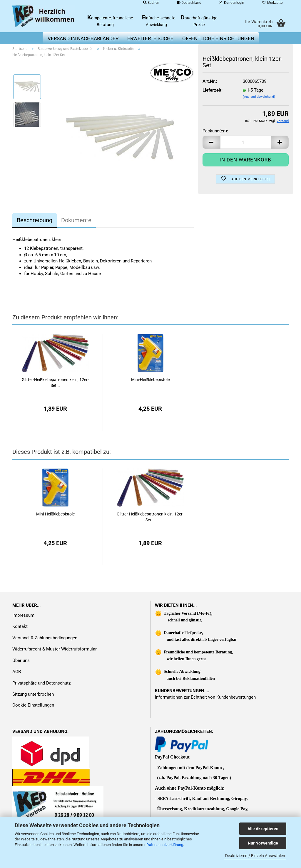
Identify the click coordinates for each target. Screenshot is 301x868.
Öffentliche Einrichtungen (218, 38)
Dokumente (76, 220)
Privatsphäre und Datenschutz (41, 683)
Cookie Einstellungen (33, 705)
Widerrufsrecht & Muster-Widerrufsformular (55, 649)
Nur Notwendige (263, 843)
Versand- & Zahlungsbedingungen (45, 638)
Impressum (23, 615)
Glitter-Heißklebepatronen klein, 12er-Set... (55, 382)
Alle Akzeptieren (263, 829)
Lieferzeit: (213, 90)
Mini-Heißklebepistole (150, 380)
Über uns (21, 660)
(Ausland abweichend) (259, 97)
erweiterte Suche (150, 38)
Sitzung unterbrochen (33, 694)
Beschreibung (35, 220)
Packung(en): (215, 131)
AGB (17, 672)
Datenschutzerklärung (165, 845)
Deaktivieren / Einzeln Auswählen (255, 856)
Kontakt (20, 626)
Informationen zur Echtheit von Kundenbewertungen (205, 697)
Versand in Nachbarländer (83, 38)
